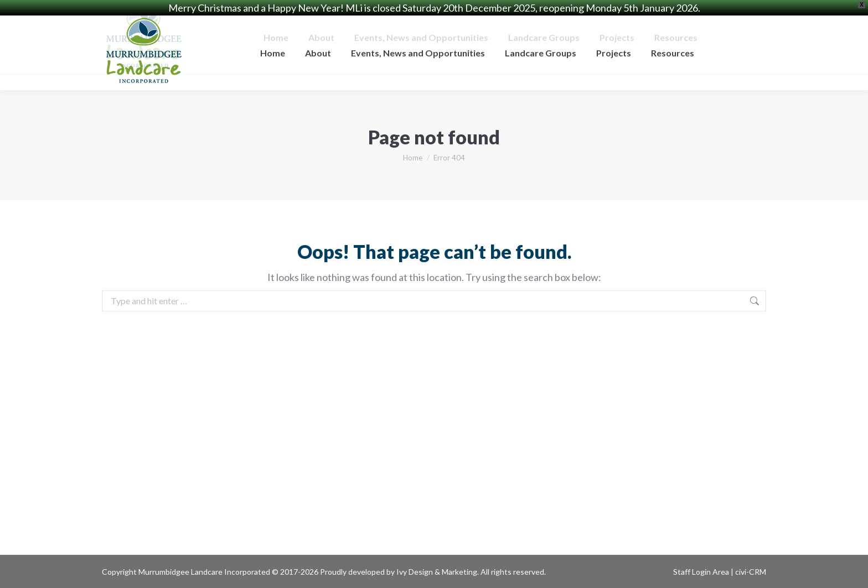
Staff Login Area (701, 572)
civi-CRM (751, 572)
